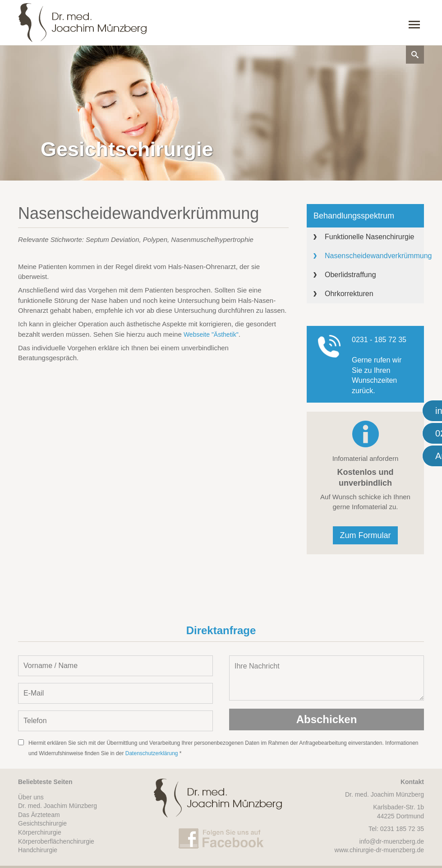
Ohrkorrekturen (349, 294)
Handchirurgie (38, 850)
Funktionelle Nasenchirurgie (369, 237)
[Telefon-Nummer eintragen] (115, 721)
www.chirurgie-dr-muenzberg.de (379, 850)
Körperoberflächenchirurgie (56, 841)
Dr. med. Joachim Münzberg (58, 806)
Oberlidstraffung (350, 275)
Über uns (31, 797)
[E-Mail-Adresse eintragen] (115, 693)
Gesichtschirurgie (42, 823)
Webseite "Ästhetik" (211, 334)
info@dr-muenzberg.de (392, 841)
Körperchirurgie (40, 832)
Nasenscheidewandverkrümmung (374, 256)
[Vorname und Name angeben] (115, 666)
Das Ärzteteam (39, 815)
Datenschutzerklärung (152, 753)
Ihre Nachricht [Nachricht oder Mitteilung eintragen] (327, 678)
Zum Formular (365, 535)
